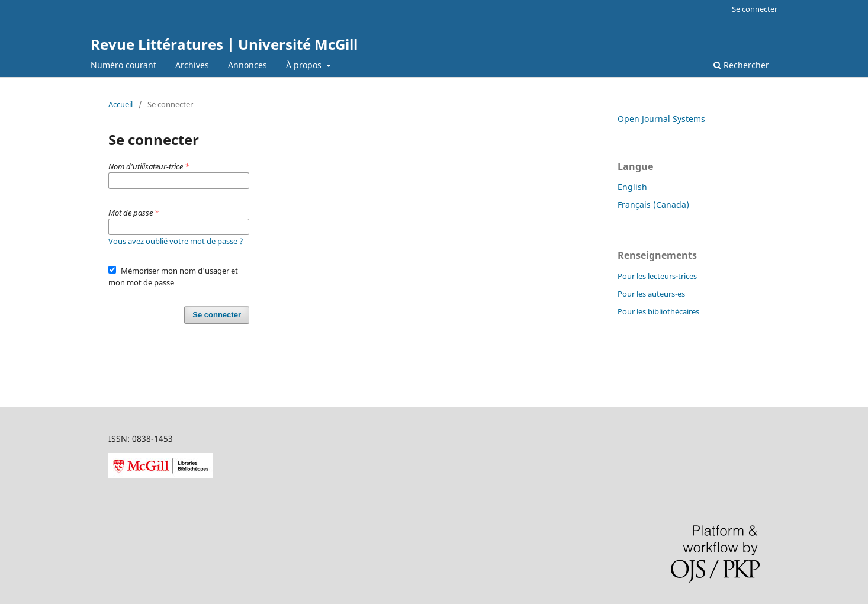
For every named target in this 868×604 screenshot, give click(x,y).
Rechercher (741, 65)
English (632, 187)
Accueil (120, 104)
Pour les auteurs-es (651, 294)
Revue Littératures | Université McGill (224, 44)
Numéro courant (123, 65)
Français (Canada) (653, 205)
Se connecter (755, 9)
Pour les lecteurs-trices (657, 276)
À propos (305, 65)
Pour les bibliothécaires (658, 311)
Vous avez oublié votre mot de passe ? (176, 241)
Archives (192, 65)
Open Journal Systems (661, 119)
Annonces (247, 65)
